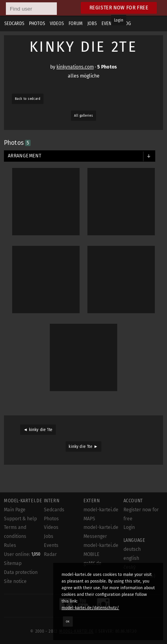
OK (68, 621)
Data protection (21, 572)
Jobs (49, 536)
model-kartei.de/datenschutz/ (90, 608)
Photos (51, 519)
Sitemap (13, 563)
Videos (51, 527)
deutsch (132, 549)
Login (119, 20)
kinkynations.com (75, 67)
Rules (10, 545)
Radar (50, 554)
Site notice (15, 581)
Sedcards (54, 510)
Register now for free (119, 8)
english (131, 558)
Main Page (15, 510)
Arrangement (25, 156)
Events (51, 545)
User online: (22, 554)
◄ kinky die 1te (38, 430)
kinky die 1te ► (83, 447)
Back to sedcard (28, 99)
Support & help (20, 519)
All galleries (83, 115)
